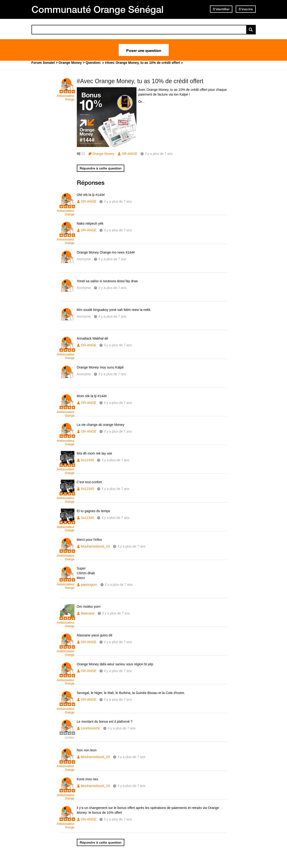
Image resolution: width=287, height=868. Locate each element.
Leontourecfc (91, 728)
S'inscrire (246, 9)
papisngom (89, 585)
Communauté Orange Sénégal (98, 9)
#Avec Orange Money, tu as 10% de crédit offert (140, 81)
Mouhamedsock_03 (95, 546)
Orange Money (103, 154)
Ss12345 (87, 460)
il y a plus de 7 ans (118, 201)
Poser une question (144, 50)
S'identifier (221, 9)
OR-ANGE (129, 154)
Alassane (88, 613)
